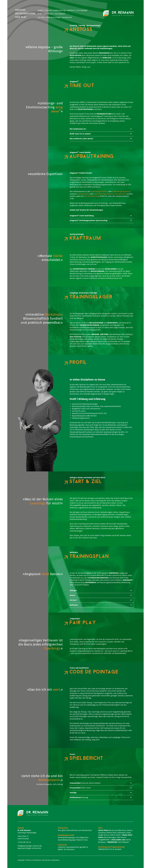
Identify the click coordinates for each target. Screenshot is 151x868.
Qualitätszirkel (83, 194)
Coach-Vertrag (99, 194)
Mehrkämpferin (25, 14)
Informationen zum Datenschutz (79, 830)
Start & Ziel (48, 14)
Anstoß (20, 10)
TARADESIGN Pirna (105, 849)
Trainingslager (82, 10)
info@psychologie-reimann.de (30, 846)
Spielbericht (67, 17)
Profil (40, 14)
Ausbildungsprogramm (121, 191)
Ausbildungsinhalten (99, 191)
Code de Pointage (53, 17)
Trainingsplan (60, 14)
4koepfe (118, 849)
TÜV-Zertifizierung (92, 196)
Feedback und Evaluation (116, 194)
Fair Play (21, 17)
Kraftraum (71, 10)
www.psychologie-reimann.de (29, 848)
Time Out (48, 10)
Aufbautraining (60, 10)
